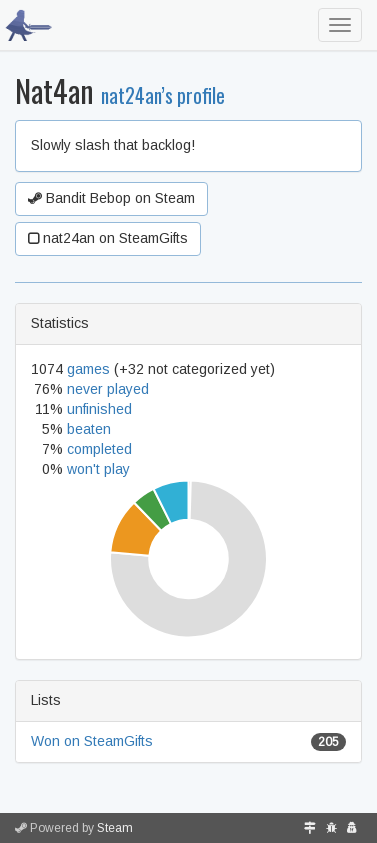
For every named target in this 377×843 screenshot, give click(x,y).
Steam (115, 828)
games (88, 369)
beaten (89, 429)
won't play (98, 469)
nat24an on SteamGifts (108, 238)
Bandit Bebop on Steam (111, 198)
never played (108, 389)
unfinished (99, 409)
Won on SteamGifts (92, 741)
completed (99, 449)
